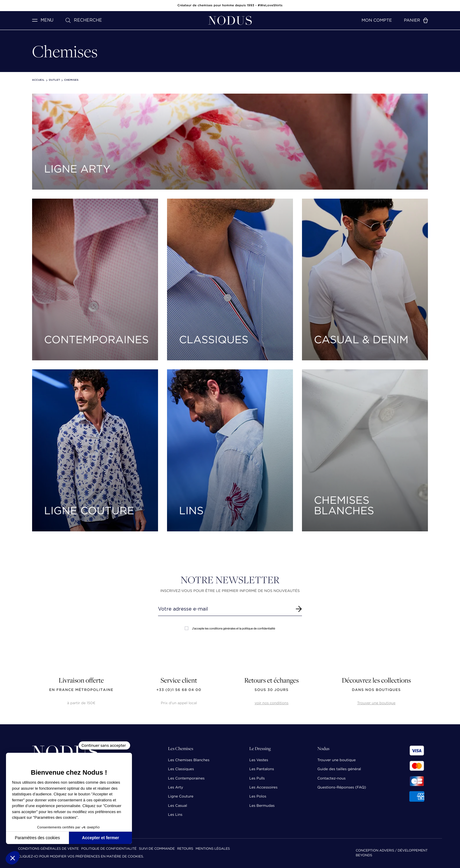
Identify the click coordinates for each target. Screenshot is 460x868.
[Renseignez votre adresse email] (224, 609)
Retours (185, 849)
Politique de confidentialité (109, 849)
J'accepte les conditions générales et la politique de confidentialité (230, 628)
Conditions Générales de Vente (48, 849)
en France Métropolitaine (81, 690)
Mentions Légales (213, 849)
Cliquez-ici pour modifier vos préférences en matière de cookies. (81, 857)
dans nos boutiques (376, 690)
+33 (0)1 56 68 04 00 (179, 690)
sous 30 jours (272, 690)
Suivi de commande (157, 849)
